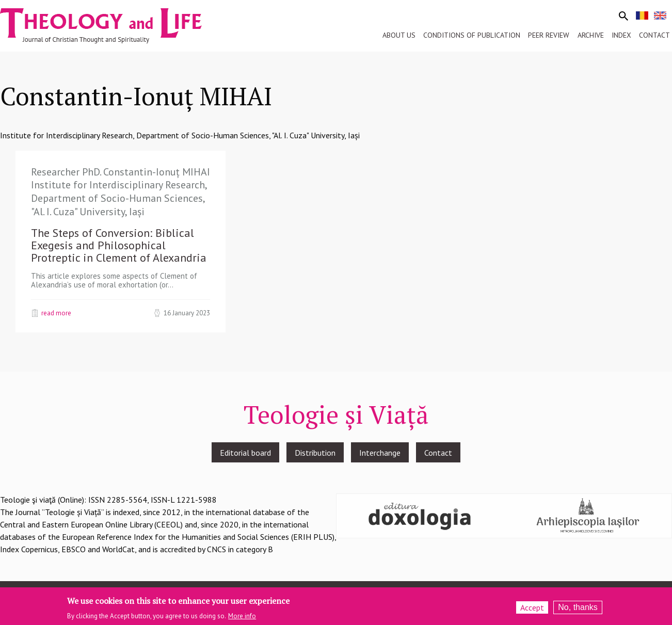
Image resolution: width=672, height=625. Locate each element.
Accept (532, 610)
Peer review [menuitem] (549, 35)
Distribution (315, 453)
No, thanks (578, 610)
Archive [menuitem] (591, 35)
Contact (438, 453)
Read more (56, 313)
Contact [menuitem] (654, 35)
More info (242, 619)
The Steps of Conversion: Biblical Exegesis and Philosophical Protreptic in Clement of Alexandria (119, 245)
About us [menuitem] (399, 35)
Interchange (380, 453)
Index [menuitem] (621, 35)
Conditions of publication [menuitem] (472, 35)
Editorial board (245, 453)
